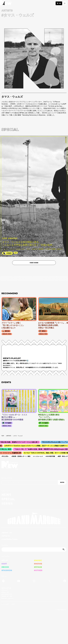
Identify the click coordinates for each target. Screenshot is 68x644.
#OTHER (38, 570)
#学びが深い (6, 456)
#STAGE (38, 567)
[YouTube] (19, 581)
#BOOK (5, 567)
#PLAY (5, 560)
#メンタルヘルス (39, 456)
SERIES (7, 504)
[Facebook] (65, 581)
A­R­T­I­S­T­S (9, 436)
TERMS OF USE (7, 596)
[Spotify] (3, 581)
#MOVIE (38, 564)
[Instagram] (34, 581)
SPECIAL (8, 499)
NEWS (6, 495)
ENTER (62, 482)
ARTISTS (6, 536)
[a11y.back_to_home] (6, 3)
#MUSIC (38, 560)
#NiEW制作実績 (51, 456)
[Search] (34, 549)
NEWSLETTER (7, 478)
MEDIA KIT (5, 592)
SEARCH (5, 545)
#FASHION (7, 570)
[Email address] (30, 482)
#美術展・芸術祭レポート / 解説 (22, 456)
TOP (3, 436)
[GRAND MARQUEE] (34, 518)
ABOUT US (7, 533)
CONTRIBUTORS (9, 539)
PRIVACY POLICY (8, 598)
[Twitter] (49, 581)
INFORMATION (7, 594)
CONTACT (5, 590)
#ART (4, 564)
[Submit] (64, 549)
